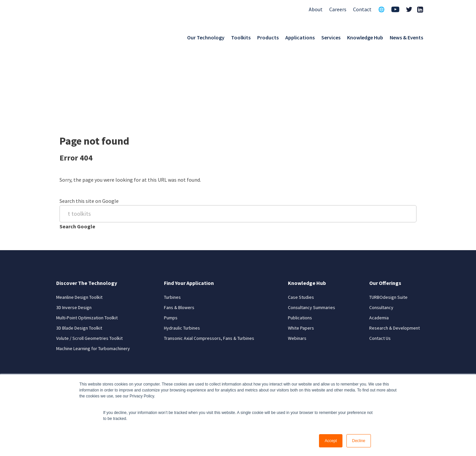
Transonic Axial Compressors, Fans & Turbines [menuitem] (209, 274)
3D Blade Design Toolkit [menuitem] (79, 264)
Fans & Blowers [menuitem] (179, 243)
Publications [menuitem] (300, 253)
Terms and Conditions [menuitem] (327, 362)
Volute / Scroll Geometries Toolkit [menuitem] (89, 274)
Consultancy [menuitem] (381, 243)
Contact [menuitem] (362, 7)
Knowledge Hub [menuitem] (365, 36)
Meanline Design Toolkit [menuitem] (79, 233)
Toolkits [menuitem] (241, 36)
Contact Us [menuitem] (380, 274)
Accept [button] (331, 441)
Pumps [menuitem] (171, 253)
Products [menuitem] (268, 36)
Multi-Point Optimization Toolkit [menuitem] (87, 253)
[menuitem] (395, 8)
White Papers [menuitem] (301, 264)
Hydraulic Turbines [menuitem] (182, 264)
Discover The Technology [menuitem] (87, 219)
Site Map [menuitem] (411, 362)
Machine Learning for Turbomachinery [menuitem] (93, 284)
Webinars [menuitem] (297, 274)
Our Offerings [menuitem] (385, 219)
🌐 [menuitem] (381, 7)
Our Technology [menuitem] (206, 36)
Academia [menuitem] (379, 253)
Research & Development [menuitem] (395, 264)
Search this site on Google (89, 139)
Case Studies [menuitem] (301, 233)
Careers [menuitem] (338, 7)
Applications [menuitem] (300, 36)
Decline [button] (359, 441)
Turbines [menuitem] (172, 233)
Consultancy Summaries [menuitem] (312, 243)
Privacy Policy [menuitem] (376, 362)
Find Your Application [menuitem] (189, 219)
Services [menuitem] (331, 36)
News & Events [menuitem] (406, 36)
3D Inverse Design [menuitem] (74, 243)
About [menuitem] (316, 7)
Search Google (77, 164)
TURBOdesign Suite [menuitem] (388, 233)
